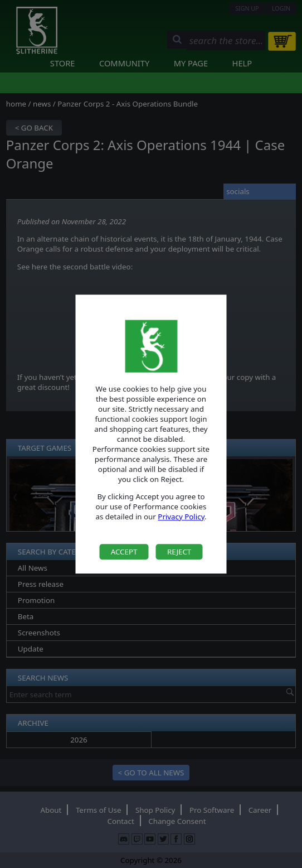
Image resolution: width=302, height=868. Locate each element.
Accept (124, 552)
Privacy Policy (181, 517)
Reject (179, 552)
